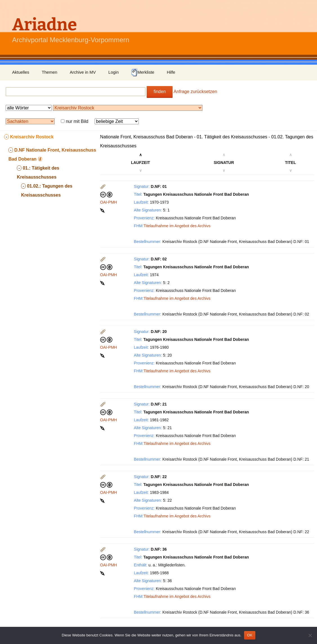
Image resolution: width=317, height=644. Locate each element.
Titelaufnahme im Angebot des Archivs (177, 226)
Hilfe (171, 72)
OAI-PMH (109, 202)
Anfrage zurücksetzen (196, 92)
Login (114, 72)
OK (250, 635)
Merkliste (143, 73)
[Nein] (310, 635)
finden (160, 92)
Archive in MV (83, 72)
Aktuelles (21, 72)
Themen (49, 72)
